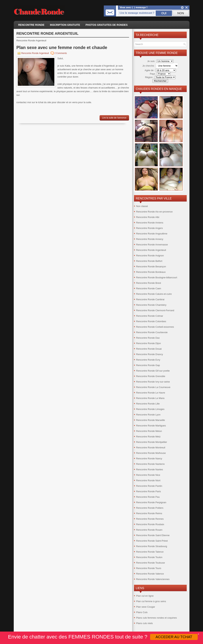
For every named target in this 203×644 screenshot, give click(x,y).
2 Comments (61, 53)
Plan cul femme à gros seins (151, 601)
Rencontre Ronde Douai (149, 349)
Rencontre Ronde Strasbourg (152, 546)
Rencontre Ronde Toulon (149, 557)
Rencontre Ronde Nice (148, 475)
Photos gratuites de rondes (107, 25)
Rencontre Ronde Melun (149, 431)
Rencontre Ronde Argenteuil (35, 53)
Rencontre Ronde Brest (149, 283)
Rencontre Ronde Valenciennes (153, 579)
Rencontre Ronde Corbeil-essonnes (155, 327)
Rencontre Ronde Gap (148, 365)
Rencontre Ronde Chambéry (151, 305)
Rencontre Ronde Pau (148, 497)
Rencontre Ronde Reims (149, 513)
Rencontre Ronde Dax (148, 338)
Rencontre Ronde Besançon (151, 267)
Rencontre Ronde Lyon (148, 415)
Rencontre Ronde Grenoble (151, 376)
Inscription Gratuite (65, 25)
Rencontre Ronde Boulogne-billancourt (157, 277)
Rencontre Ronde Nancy (149, 458)
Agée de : (150, 70)
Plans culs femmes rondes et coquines (157, 618)
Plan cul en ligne (145, 596)
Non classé (142, 206)
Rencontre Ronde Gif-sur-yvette (153, 371)
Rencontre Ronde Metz (148, 437)
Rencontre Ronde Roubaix (150, 524)
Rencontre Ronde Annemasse (152, 245)
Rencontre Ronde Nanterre (150, 464)
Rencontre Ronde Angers (150, 228)
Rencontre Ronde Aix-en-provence (154, 212)
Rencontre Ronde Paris (149, 491)
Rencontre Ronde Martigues (151, 426)
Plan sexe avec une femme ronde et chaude (62, 47)
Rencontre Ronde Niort (148, 480)
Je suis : (152, 61)
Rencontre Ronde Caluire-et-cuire (154, 294)
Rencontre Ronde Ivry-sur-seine (153, 382)
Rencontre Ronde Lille (148, 404)
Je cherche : (149, 66)
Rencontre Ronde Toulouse (151, 563)
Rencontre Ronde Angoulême (152, 234)
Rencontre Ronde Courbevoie (152, 332)
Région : (150, 77)
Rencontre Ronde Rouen (149, 530)
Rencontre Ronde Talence (150, 552)
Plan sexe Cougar (146, 607)
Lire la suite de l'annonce (114, 118)
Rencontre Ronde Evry (148, 360)
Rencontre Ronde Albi (148, 217)
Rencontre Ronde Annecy (150, 239)
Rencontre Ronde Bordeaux (151, 272)
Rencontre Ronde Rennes (150, 519)
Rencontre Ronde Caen (149, 288)
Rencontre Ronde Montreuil (151, 448)
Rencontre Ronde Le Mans (150, 398)
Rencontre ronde (31, 25)
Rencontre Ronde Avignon (150, 256)
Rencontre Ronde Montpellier (152, 442)
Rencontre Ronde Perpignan (151, 502)
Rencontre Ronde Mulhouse (151, 453)
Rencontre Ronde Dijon (149, 343)
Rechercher (160, 81)
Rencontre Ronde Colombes (151, 321)
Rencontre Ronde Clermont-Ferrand (155, 310)
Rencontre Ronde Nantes (150, 469)
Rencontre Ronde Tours (149, 568)
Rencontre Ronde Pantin (149, 486)
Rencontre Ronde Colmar (150, 316)
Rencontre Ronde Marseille (151, 420)
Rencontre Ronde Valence (150, 574)
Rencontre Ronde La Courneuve (153, 387)
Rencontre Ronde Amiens (150, 223)
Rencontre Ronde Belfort (149, 261)
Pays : (154, 74)
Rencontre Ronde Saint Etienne (153, 535)
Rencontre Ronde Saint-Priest (152, 541)
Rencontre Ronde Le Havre (151, 393)
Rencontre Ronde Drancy (150, 354)
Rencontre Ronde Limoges (150, 409)
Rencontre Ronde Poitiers (150, 508)
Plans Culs (142, 612)
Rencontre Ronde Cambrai (150, 299)
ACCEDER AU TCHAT (174, 637)
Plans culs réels (145, 623)
